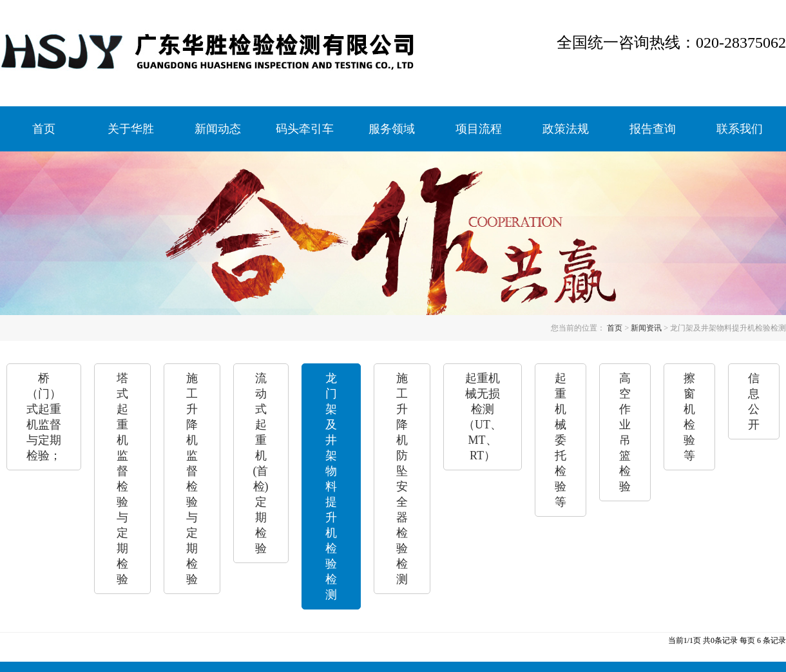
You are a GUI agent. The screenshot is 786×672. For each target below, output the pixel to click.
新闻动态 (218, 129)
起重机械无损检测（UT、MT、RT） (483, 417)
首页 (44, 129)
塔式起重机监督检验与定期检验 (122, 479)
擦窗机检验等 (689, 417)
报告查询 (653, 129)
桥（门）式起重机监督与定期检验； (44, 417)
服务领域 (392, 129)
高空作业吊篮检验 (625, 432)
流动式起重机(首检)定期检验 (261, 463)
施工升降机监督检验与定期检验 (192, 479)
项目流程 (479, 129)
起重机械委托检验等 (561, 440)
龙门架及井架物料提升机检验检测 (331, 486)
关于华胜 (131, 129)
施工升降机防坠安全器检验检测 (402, 479)
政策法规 (566, 129)
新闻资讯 (646, 328)
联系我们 (740, 129)
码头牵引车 (305, 129)
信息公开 (754, 401)
